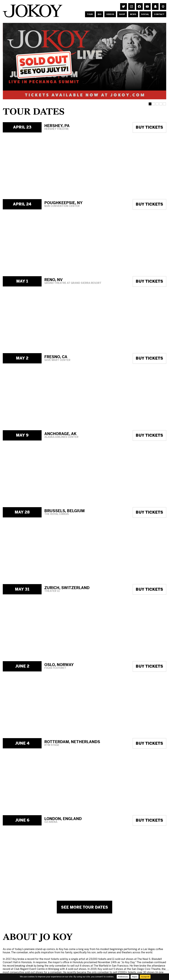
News (133, 14)
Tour (90, 14)
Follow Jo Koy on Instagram (131, 7)
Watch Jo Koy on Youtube (147, 7)
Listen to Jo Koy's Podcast (163, 7)
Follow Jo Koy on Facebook (139, 7)
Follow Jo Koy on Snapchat (155, 7)
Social (145, 14)
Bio (100, 14)
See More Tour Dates (84, 907)
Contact (159, 14)
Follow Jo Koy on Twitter (124, 7)
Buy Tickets (149, 127)
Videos (110, 14)
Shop (122, 14)
